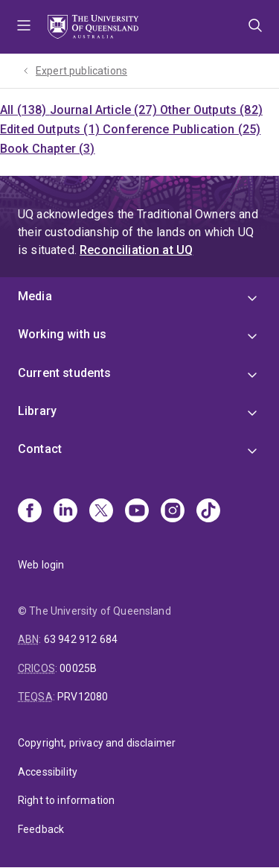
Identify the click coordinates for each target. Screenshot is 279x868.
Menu (24, 27)
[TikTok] (208, 512)
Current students (65, 373)
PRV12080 (83, 697)
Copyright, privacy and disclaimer (97, 743)
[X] (101, 512)
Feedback (41, 829)
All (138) (25, 110)
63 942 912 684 (81, 639)
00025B (78, 668)
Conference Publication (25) (182, 129)
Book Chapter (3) (48, 149)
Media (35, 296)
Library (37, 411)
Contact (40, 449)
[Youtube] (137, 512)
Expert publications (81, 71)
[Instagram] (173, 512)
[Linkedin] (65, 512)
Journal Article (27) (105, 110)
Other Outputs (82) (211, 110)
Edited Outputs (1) (51, 129)
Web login (41, 565)
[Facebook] (30, 512)
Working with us (62, 334)
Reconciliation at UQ (136, 250)
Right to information (66, 800)
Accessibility (48, 772)
